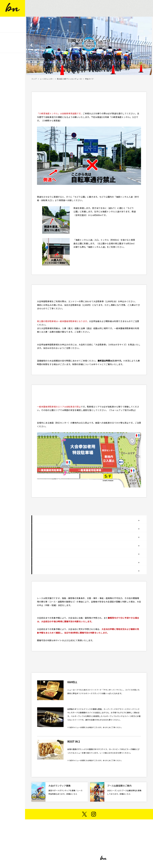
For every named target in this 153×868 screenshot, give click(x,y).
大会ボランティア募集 (59, 786)
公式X (71, 640)
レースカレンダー (47, 79)
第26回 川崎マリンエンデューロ (69, 79)
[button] (31, 47)
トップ (34, 79)
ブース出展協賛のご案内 (119, 786)
